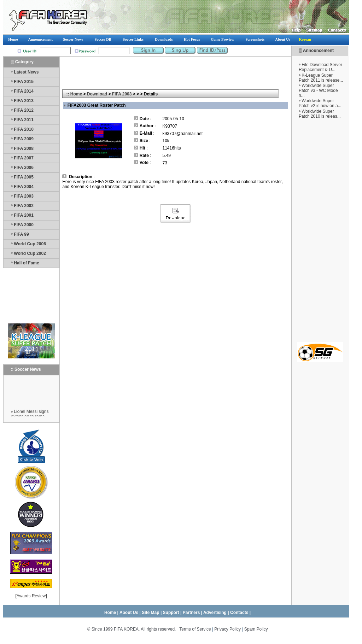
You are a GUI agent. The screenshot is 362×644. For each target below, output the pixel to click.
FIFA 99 (21, 234)
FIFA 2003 (24, 196)
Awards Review (31, 596)
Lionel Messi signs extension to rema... (30, 415)
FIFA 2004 (24, 187)
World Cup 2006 (30, 244)
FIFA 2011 (24, 120)
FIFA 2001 (24, 215)
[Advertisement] (320, 230)
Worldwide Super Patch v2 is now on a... (320, 103)
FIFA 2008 (24, 148)
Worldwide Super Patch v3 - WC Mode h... (318, 90)
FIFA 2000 (24, 225)
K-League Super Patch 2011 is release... (321, 78)
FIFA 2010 (24, 129)
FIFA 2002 (24, 206)
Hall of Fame (26, 263)
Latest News (26, 72)
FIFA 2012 (24, 110)
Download (97, 94)
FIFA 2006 (24, 168)
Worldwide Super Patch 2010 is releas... (320, 114)
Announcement (318, 51)
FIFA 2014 (24, 91)
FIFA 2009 (24, 139)
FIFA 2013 (24, 101)
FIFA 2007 (24, 158)
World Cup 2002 (30, 253)
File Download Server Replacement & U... (320, 67)
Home (76, 94)
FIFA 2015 (24, 82)
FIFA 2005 (24, 177)
